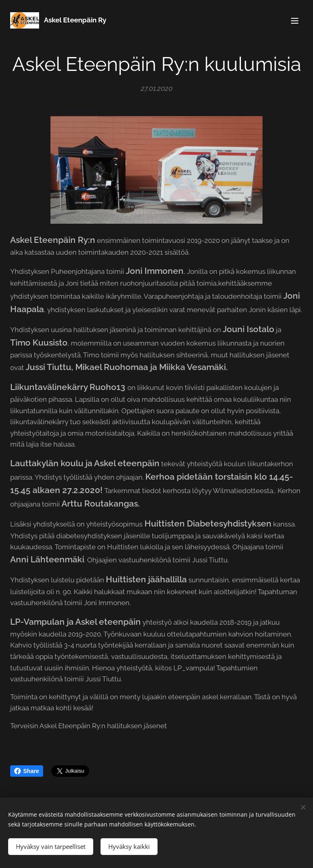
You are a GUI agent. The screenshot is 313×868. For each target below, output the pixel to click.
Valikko (295, 21)
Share (27, 771)
